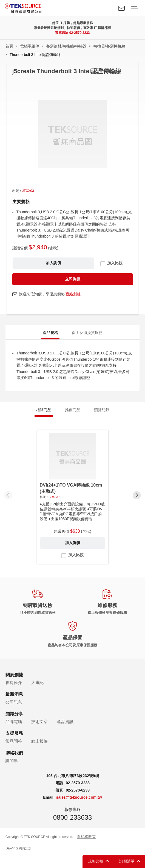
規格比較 (96, 861)
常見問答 (14, 741)
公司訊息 (14, 702)
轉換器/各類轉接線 (109, 46)
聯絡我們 (121, 8)
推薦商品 (73, 410)
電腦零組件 (30, 46)
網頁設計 (25, 848)
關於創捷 (14, 675)
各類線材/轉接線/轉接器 (66, 46)
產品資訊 (65, 722)
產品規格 (50, 333)
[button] (137, 495)
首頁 (9, 46)
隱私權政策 (86, 837)
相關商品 (44, 410)
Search (109, 8)
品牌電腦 (14, 722)
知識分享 (14, 714)
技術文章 (39, 722)
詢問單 (12, 761)
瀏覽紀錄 (102, 410)
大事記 (37, 682)
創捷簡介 (14, 682)
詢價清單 (127, 861)
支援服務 (14, 733)
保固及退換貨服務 (87, 333)
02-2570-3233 (80, 33)
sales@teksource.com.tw (79, 797)
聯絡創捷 (73, 294)
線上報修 (39, 741)
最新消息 (14, 694)
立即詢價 (73, 279)
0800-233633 (72, 817)
